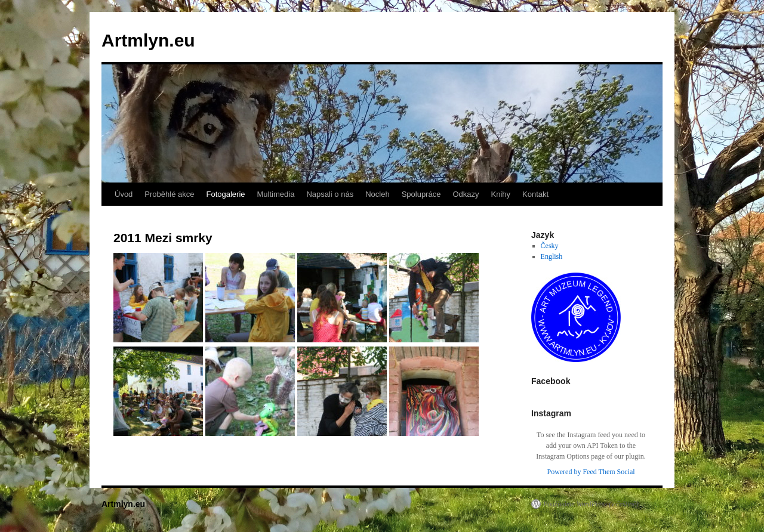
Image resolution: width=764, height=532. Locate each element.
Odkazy (466, 194)
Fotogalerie (225, 194)
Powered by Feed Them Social (591, 472)
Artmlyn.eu (148, 40)
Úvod (124, 194)
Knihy (501, 194)
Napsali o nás (330, 194)
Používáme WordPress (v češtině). (592, 504)
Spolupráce (421, 194)
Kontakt (535, 194)
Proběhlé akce (169, 194)
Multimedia (276, 194)
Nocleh (377, 194)
